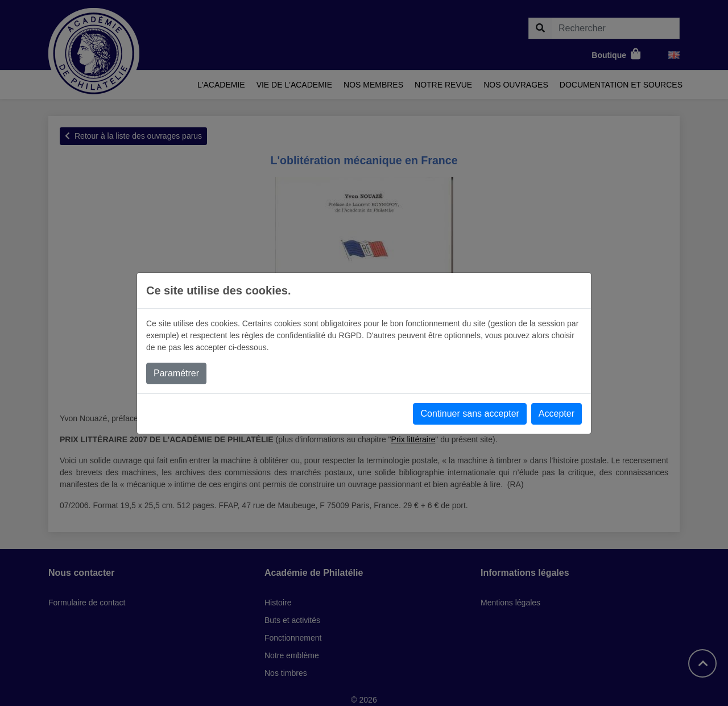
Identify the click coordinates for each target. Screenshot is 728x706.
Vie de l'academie (294, 85)
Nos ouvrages (516, 85)
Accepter (557, 414)
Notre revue (443, 85)
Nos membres (373, 85)
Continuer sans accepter (470, 414)
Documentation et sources (621, 85)
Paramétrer (176, 373)
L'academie (221, 85)
